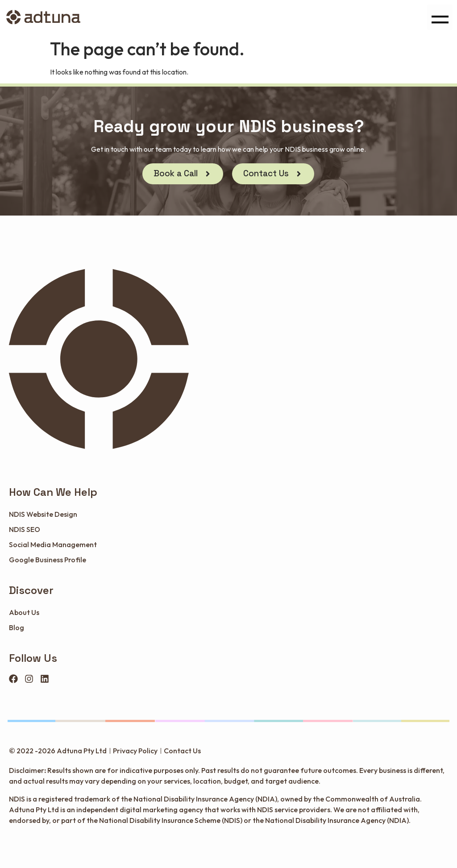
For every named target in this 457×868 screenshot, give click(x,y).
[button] (440, 17)
